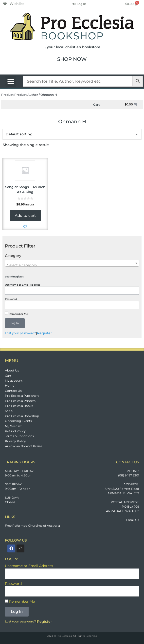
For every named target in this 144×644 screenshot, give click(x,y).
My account (14, 381)
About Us (12, 370)
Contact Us (13, 391)
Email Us (133, 520)
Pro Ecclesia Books (19, 406)
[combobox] (72, 263)
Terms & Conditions (19, 436)
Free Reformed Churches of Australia (32, 526)
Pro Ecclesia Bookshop (22, 416)
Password (11, 299)
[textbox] (72, 265)
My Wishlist (13, 426)
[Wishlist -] (14, 4)
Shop (9, 411)
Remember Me (16, 314)
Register (45, 333)
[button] (11, 81)
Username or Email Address (23, 285)
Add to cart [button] (25, 215)
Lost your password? (20, 333)
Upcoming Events (18, 421)
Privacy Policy (15, 441)
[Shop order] (72, 134)
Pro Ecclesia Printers (20, 401)
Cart (8, 376)
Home (10, 385)
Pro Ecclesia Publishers (22, 396)
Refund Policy (15, 431)
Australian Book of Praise (24, 446)
